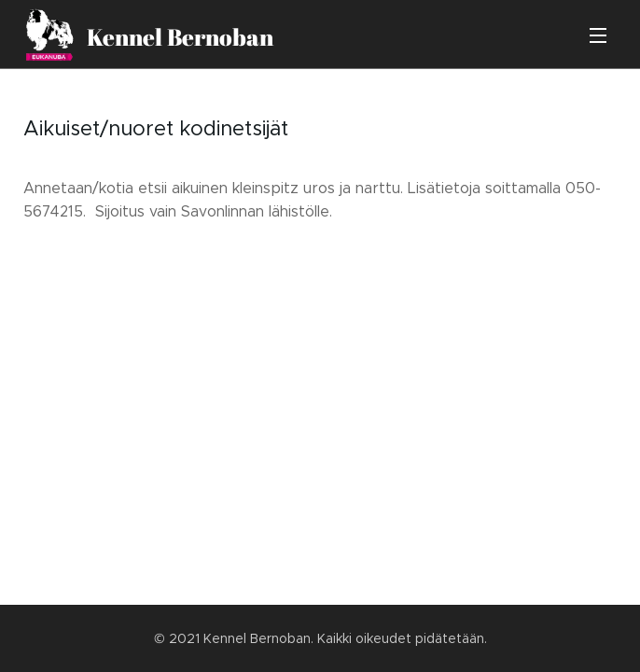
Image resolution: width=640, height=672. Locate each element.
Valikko (598, 35)
